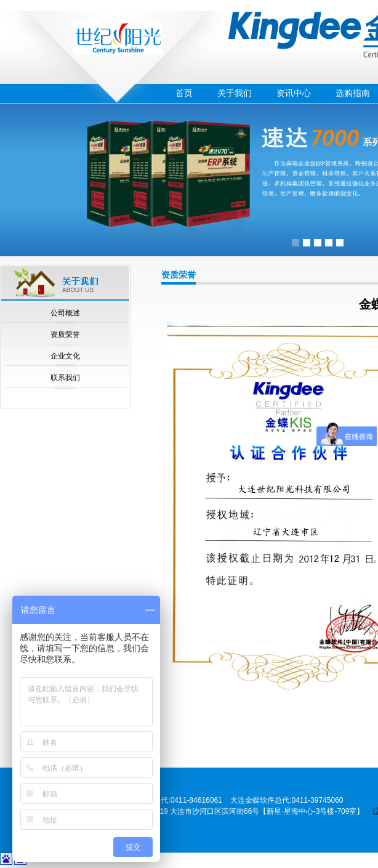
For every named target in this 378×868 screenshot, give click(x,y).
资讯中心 (294, 93)
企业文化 (65, 356)
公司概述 (65, 313)
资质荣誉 (65, 335)
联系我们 (65, 378)
